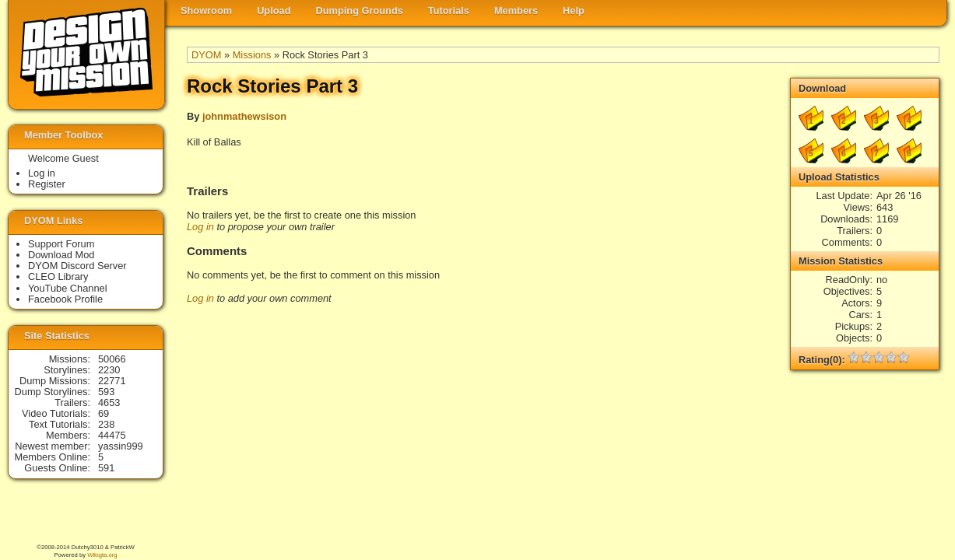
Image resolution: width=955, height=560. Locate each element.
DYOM (206, 55)
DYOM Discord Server (77, 266)
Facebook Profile (65, 299)
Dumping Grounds (360, 10)
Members (516, 10)
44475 (112, 435)
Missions (252, 55)
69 (104, 413)
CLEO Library (58, 276)
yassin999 (121, 446)
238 (106, 424)
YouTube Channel (68, 288)
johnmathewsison (244, 116)
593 (106, 392)
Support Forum (61, 244)
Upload (274, 10)
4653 (109, 402)
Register (47, 184)
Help (574, 10)
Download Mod (61, 255)
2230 (109, 370)
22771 (112, 381)
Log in (200, 227)
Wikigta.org (102, 555)
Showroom (206, 10)
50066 (112, 359)
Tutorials (449, 10)
